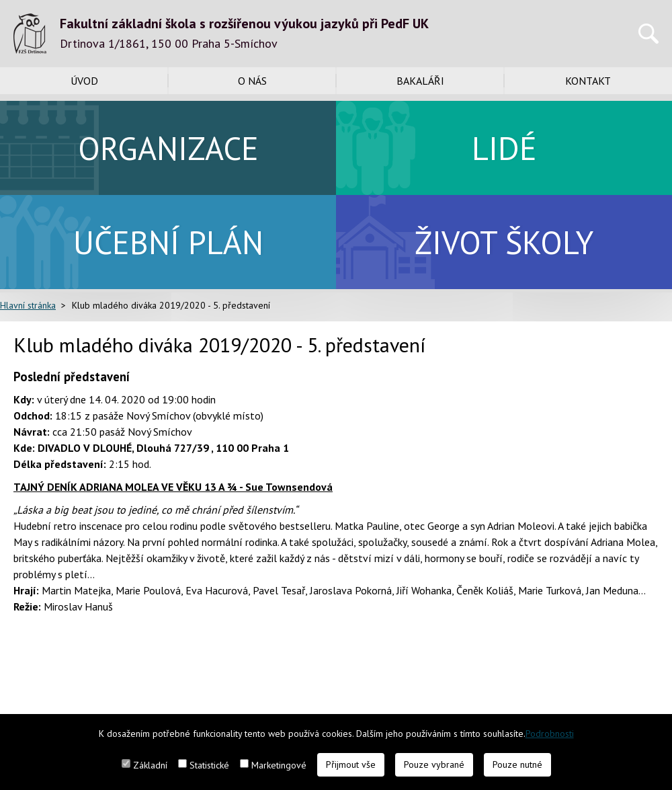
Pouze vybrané (434, 764)
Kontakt (588, 81)
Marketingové (279, 765)
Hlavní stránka (28, 305)
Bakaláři (420, 81)
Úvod (84, 81)
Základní (150, 765)
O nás (252, 81)
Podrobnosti (550, 734)
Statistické (209, 765)
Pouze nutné (517, 764)
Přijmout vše (351, 764)
